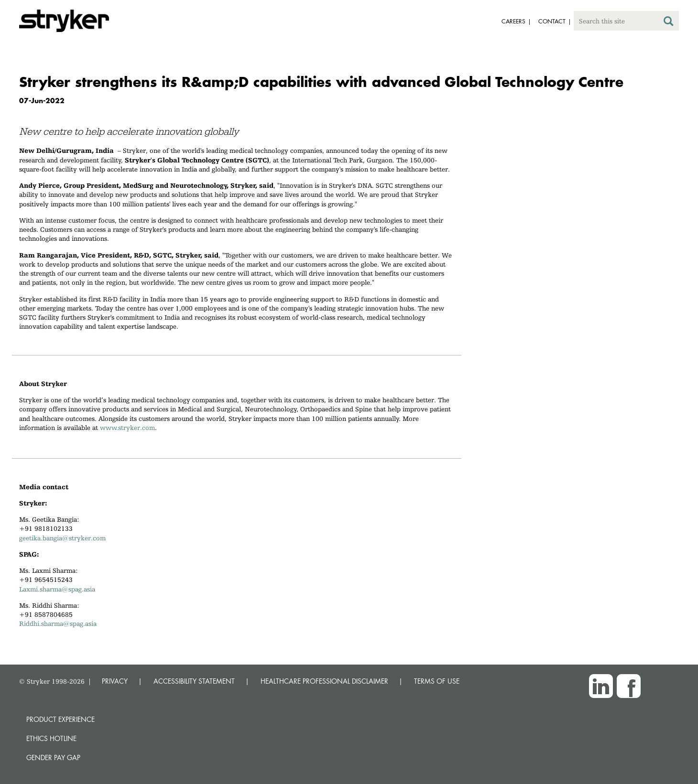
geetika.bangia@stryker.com (62, 538)
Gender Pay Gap (53, 757)
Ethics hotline (51, 738)
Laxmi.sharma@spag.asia (57, 589)
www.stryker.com (127, 428)
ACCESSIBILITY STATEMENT (194, 681)
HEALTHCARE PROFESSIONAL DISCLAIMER (324, 681)
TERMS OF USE (437, 681)
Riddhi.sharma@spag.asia (58, 623)
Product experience (60, 719)
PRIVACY (115, 681)
